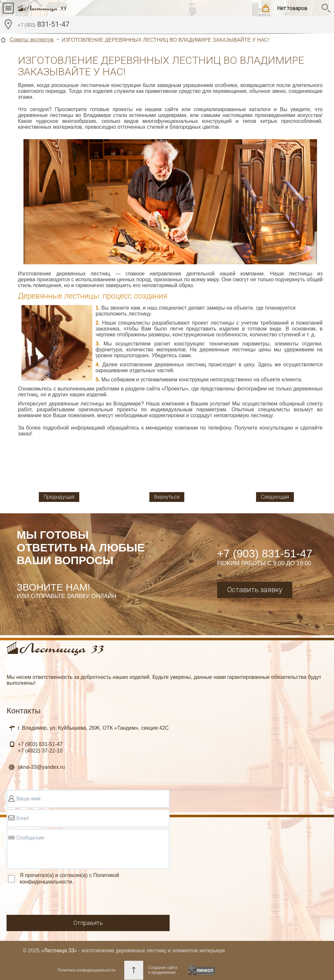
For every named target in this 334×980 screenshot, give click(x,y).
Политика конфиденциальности (87, 970)
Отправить (88, 923)
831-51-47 (43, 25)
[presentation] (56, 901)
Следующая (275, 497)
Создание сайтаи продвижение (163, 970)
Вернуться (167, 497)
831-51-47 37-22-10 (40, 747)
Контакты (23, 711)
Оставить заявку (255, 590)
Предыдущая (59, 497)
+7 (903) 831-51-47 (265, 553)
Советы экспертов (32, 40)
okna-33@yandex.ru (41, 767)
